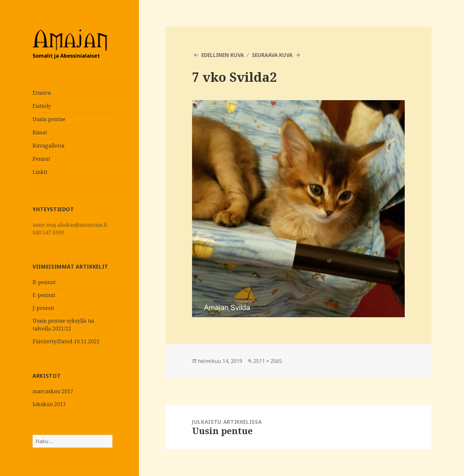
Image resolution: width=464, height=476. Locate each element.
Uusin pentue (49, 119)
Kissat (40, 132)
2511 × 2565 (268, 361)
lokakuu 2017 (49, 404)
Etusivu (42, 93)
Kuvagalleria (48, 146)
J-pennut (43, 308)
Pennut (41, 159)
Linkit (40, 172)
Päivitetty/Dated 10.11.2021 (66, 341)
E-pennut (44, 295)
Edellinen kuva (223, 55)
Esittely (42, 106)
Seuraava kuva (272, 55)
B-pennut (44, 282)
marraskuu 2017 (53, 391)
